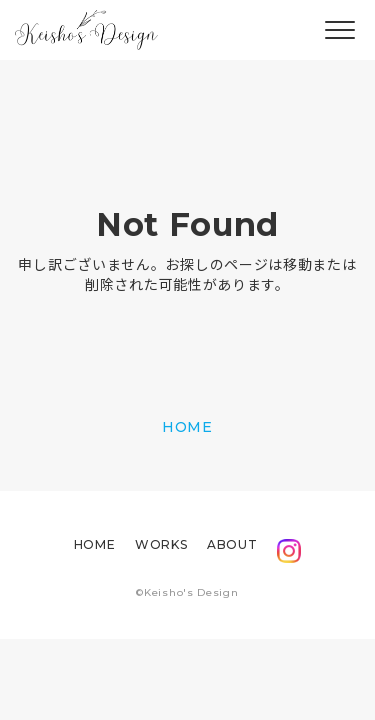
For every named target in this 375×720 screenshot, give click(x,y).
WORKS (161, 544)
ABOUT (232, 544)
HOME (187, 427)
